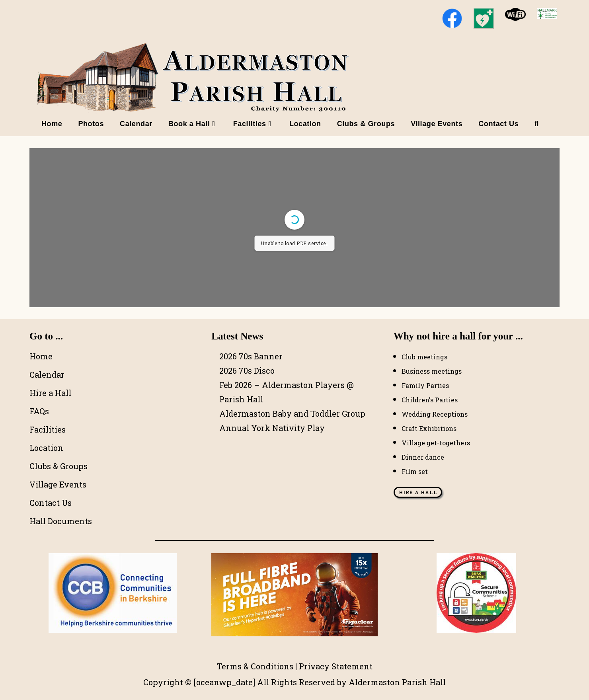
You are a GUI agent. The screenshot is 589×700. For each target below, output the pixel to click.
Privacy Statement (336, 666)
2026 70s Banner (251, 356)
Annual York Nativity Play (272, 428)
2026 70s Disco (247, 370)
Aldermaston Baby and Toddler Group (292, 413)
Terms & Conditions (255, 666)
